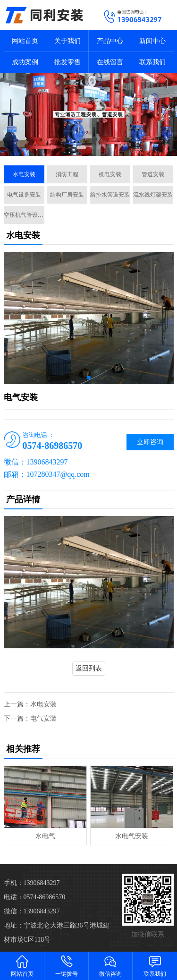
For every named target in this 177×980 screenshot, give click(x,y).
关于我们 (67, 41)
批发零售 (67, 62)
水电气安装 (132, 836)
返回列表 (89, 668)
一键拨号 (67, 966)
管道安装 (153, 174)
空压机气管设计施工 (24, 215)
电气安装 (43, 718)
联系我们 (152, 62)
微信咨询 (111, 966)
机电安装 (110, 174)
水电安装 (24, 174)
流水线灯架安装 (153, 195)
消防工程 (67, 174)
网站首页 (25, 41)
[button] (81, 147)
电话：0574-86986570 (35, 897)
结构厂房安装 (67, 195)
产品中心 (110, 41)
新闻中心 (152, 41)
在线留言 (110, 62)
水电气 (45, 836)
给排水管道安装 (110, 195)
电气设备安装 (24, 195)
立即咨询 (150, 442)
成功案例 (25, 62)
